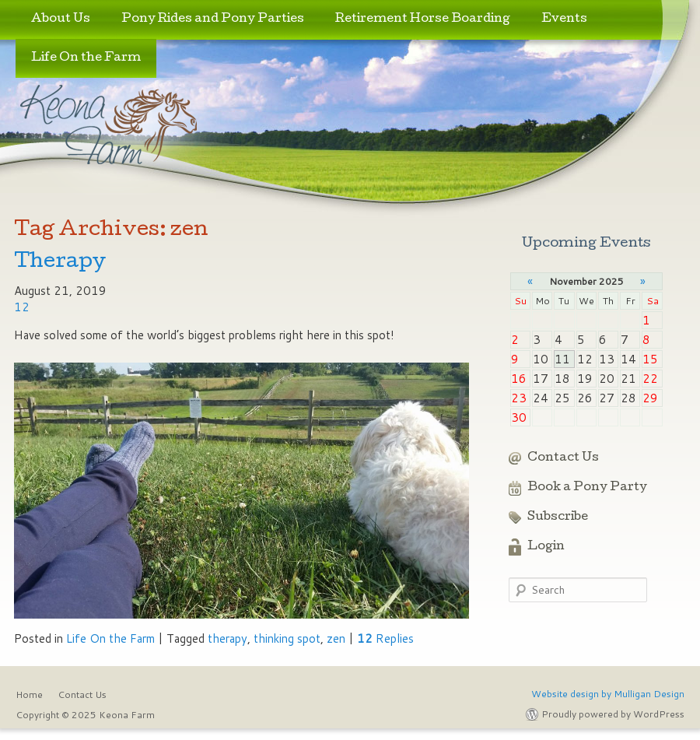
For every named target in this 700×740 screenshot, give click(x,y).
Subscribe (558, 517)
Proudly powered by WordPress (613, 714)
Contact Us (563, 458)
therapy (227, 638)
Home (29, 694)
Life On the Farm (86, 58)
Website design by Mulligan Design (608, 694)
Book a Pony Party (587, 488)
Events (564, 19)
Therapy (60, 263)
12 (22, 307)
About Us (61, 19)
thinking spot (287, 638)
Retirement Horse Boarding (423, 19)
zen (336, 638)
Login (546, 547)
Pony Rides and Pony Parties (213, 19)
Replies (385, 638)
